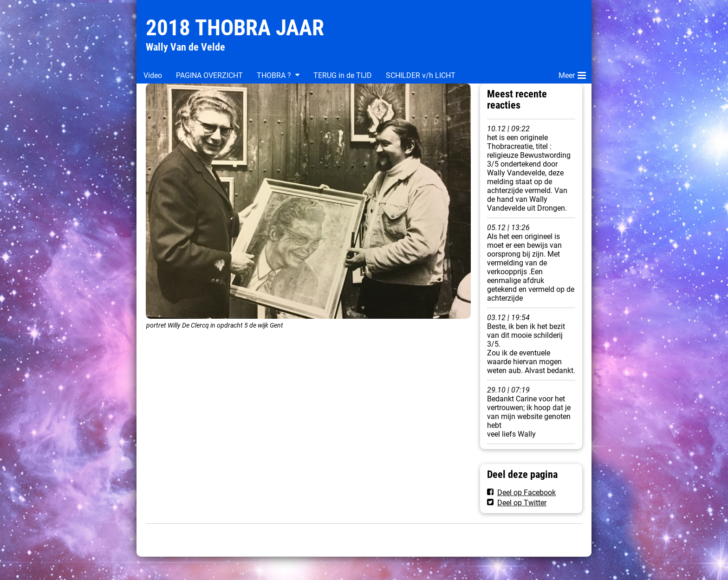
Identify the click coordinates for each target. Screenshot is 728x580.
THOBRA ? (274, 75)
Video (153, 75)
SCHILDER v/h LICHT (421, 75)
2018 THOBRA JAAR (235, 28)
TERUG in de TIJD (343, 75)
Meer (572, 74)
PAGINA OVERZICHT (209, 75)
